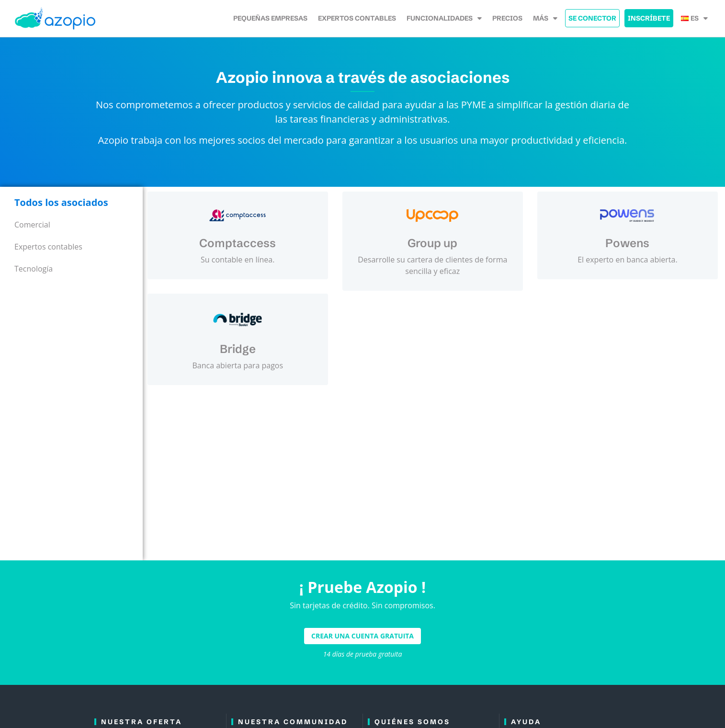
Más (545, 18)
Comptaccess (238, 243)
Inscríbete (649, 18)
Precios (507, 18)
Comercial (32, 225)
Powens (627, 243)
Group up (432, 243)
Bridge (238, 349)
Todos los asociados (61, 202)
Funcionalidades (444, 18)
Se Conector (592, 18)
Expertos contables (357, 18)
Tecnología (34, 269)
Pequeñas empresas (270, 18)
